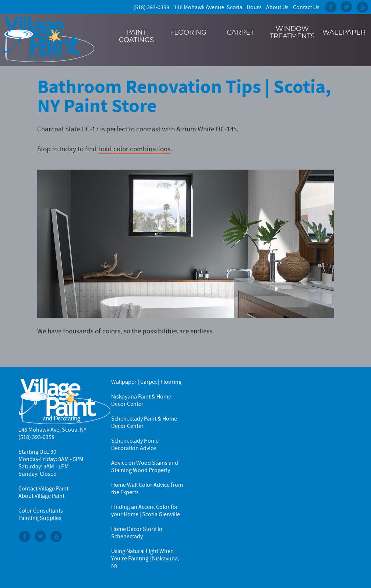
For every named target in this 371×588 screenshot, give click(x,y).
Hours (254, 7)
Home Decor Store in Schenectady (137, 533)
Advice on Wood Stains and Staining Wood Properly (145, 467)
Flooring (188, 33)
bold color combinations (134, 149)
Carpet (240, 33)
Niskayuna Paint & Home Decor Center (141, 400)
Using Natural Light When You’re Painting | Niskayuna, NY (145, 559)
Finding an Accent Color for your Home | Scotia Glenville (146, 511)
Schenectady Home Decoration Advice (135, 444)
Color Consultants (41, 511)
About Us (277, 7)
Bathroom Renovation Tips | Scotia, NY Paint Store (184, 96)
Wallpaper (344, 33)
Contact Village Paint (43, 489)
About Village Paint (41, 496)
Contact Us (306, 7)
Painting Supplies (40, 518)
